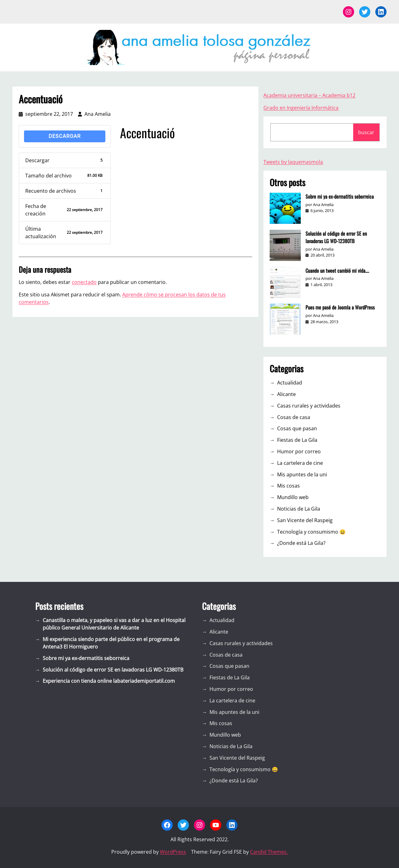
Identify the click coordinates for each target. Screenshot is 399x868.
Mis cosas (288, 486)
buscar (366, 132)
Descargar (65, 136)
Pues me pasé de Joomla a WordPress (340, 307)
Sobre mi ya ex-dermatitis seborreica (340, 196)
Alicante (286, 394)
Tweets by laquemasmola (293, 162)
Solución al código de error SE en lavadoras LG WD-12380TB (336, 237)
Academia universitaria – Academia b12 (309, 95)
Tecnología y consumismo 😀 (311, 532)
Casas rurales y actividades (309, 406)
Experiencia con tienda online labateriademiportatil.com (109, 681)
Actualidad (290, 383)
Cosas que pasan (297, 428)
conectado (84, 282)
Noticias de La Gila (299, 509)
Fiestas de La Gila (297, 440)
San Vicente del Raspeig (305, 520)
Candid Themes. (269, 852)
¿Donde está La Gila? (301, 543)
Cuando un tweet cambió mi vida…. (337, 271)
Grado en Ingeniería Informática (301, 108)
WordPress (173, 852)
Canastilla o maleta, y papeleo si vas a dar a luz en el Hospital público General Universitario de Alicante (114, 624)
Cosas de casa (294, 417)
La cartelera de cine (300, 463)
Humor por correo (299, 451)
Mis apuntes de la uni (302, 474)
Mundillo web (293, 497)
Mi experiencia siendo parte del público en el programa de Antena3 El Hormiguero (111, 643)
